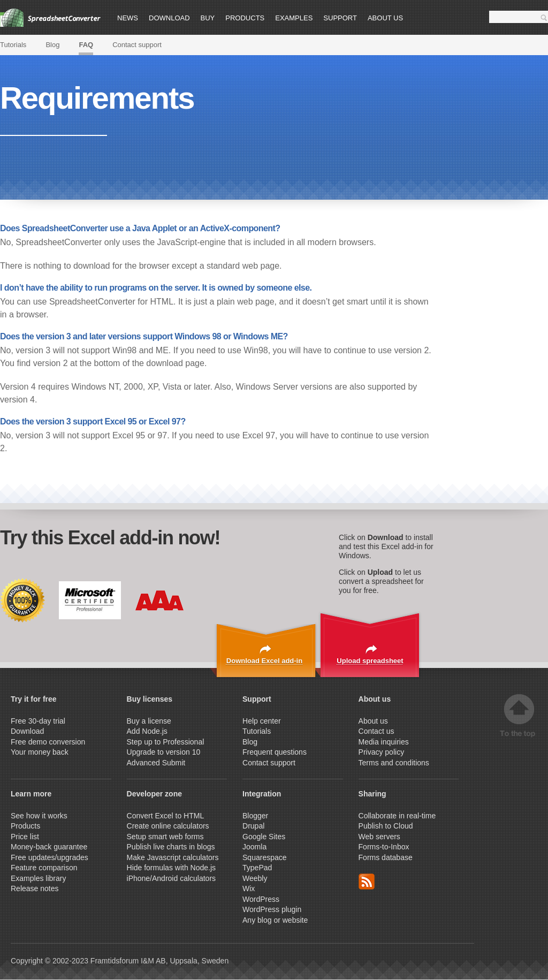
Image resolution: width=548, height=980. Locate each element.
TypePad (257, 868)
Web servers (379, 837)
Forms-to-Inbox (384, 847)
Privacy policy (382, 752)
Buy (208, 18)
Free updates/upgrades (50, 857)
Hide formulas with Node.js (172, 868)
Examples (294, 18)
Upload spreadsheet (370, 661)
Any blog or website (275, 920)
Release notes (35, 888)
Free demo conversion (48, 742)
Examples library (38, 878)
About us (385, 18)
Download (169, 18)
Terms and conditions (394, 763)
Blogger (255, 816)
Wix (249, 888)
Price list (25, 837)
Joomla (254, 847)
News (128, 18)
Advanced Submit (156, 763)
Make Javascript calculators (173, 857)
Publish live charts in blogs (171, 847)
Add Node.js (148, 731)
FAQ (86, 45)
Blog (52, 45)
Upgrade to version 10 (164, 752)
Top (519, 716)
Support (340, 18)
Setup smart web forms (165, 837)
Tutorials (13, 45)
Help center (262, 721)
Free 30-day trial (38, 721)
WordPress (261, 899)
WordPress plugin (272, 909)
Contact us (376, 731)
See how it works (39, 816)
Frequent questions (275, 752)
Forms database (386, 857)
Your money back (40, 752)
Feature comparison (44, 868)
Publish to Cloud (386, 826)
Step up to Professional (167, 742)
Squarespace (265, 857)
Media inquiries (384, 742)
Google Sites (264, 837)
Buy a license (149, 721)
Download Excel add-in (264, 661)
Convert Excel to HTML (166, 816)
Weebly (255, 878)
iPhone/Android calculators (172, 878)
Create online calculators (169, 826)
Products (245, 18)
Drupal (253, 826)
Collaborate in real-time (397, 816)
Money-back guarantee (49, 847)
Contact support (137, 45)
